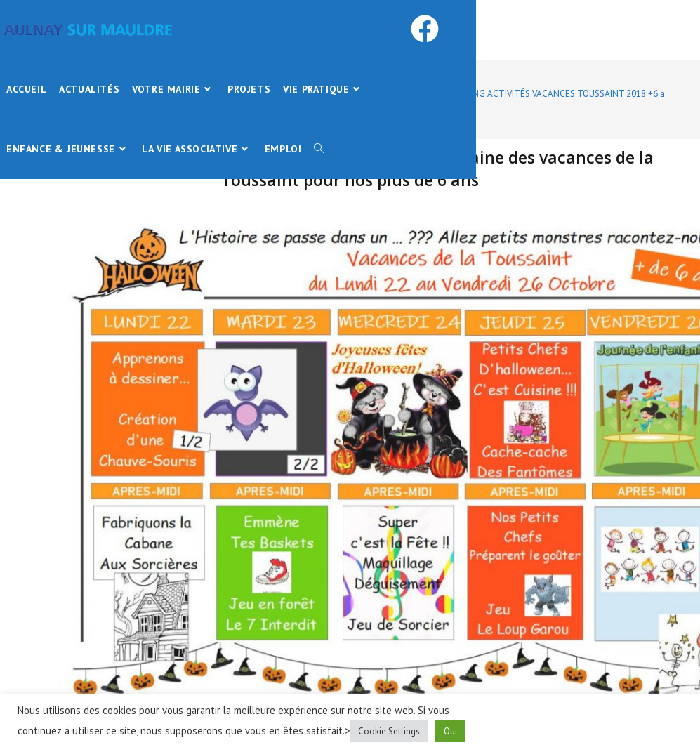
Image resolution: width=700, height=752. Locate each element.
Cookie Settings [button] (389, 731)
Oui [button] (450, 731)
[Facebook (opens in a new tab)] (446, 29)
